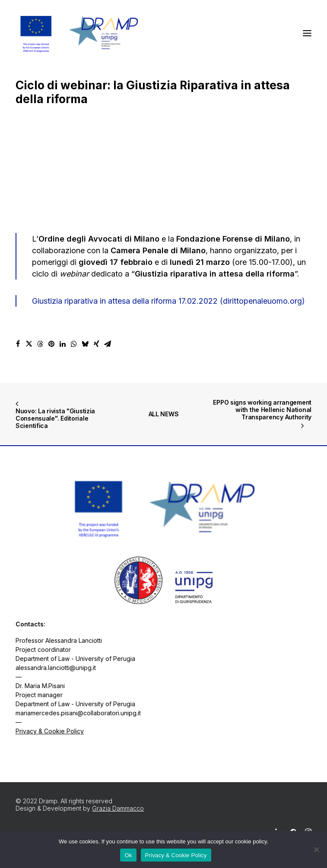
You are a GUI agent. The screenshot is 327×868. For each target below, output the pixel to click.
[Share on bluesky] (85, 344)
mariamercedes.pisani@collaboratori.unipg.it (78, 713)
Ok (128, 855)
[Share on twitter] (29, 344)
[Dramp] (78, 33)
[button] (307, 33)
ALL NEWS (164, 414)
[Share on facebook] (18, 344)
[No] (316, 849)
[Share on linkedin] (63, 344)
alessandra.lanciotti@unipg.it (56, 668)
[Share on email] (108, 344)
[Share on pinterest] (51, 344)
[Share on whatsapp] (74, 344)
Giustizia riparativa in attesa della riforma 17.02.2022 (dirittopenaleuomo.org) (168, 301)
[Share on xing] (96, 344)
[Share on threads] (40, 344)
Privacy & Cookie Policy (50, 731)
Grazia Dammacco (118, 808)
